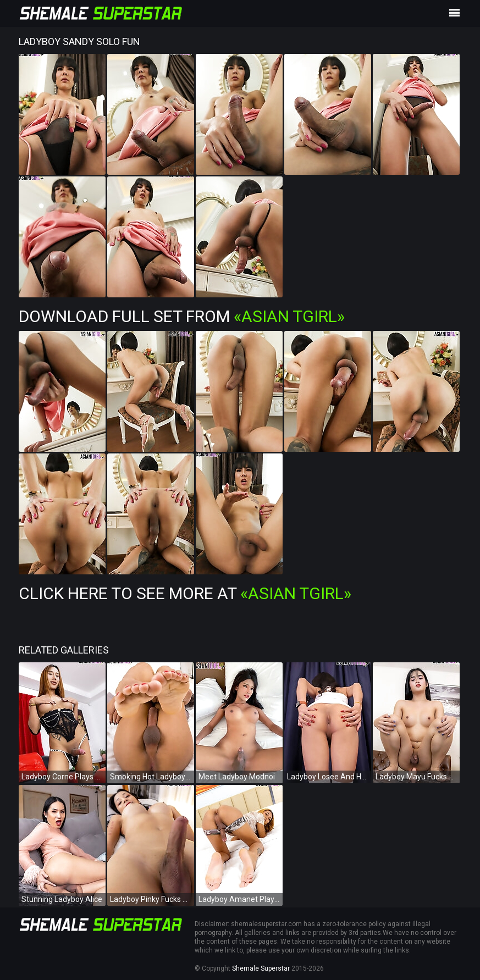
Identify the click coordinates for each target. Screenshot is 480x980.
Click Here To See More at (185, 593)
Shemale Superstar (261, 968)
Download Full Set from (182, 316)
